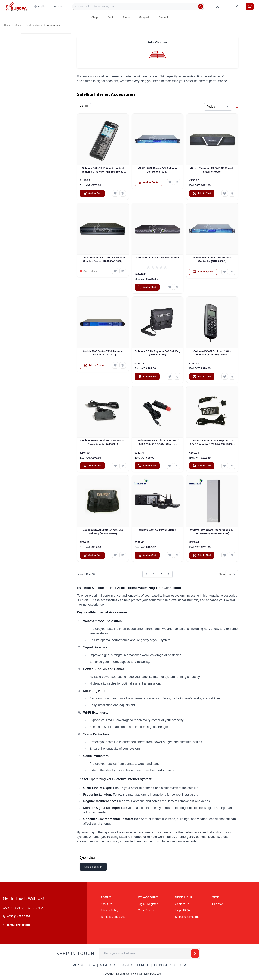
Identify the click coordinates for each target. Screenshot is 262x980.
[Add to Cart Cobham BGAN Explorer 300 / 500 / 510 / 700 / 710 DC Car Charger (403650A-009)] (147, 466)
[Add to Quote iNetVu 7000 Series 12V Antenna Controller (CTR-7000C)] (203, 272)
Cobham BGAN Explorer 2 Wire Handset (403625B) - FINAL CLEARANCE (212, 353)
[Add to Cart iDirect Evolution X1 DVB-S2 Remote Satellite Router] (202, 193)
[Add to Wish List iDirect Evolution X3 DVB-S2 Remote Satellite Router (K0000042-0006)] (115, 271)
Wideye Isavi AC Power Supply (158, 530)
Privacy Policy (109, 910)
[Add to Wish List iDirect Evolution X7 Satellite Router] (170, 287)
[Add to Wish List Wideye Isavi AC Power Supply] (170, 555)
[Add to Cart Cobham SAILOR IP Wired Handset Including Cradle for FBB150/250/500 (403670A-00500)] (92, 193)
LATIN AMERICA (165, 965)
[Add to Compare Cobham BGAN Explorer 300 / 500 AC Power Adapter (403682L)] (123, 466)
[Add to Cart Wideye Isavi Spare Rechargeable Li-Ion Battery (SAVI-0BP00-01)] (202, 555)
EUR (58, 7)
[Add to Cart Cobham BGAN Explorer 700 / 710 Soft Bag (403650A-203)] (92, 555)
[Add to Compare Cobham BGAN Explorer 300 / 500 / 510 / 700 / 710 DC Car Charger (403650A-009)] (177, 466)
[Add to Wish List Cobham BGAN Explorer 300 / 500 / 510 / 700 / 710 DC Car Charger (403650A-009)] (170, 466)
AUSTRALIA (108, 965)
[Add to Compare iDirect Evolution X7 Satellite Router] (177, 287)
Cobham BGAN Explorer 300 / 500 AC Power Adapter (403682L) (103, 442)
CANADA (126, 965)
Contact (163, 17)
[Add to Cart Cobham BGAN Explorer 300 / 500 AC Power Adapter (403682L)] (92, 466)
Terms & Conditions (113, 917)
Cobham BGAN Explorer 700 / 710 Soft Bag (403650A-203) (103, 532)
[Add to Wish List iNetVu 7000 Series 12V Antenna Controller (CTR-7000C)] (225, 272)
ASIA (92, 965)
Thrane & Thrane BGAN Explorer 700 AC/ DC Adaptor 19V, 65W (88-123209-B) (212, 442)
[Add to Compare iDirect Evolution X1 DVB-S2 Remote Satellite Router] (232, 193)
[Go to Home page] (16, 6)
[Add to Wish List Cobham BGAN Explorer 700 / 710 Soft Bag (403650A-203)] (115, 555)
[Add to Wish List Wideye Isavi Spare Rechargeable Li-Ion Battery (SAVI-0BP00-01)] (225, 555)
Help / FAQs (183, 910)
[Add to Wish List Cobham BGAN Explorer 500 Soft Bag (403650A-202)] (170, 376)
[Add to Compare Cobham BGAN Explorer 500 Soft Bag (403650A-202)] (177, 376)
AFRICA (78, 965)
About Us (106, 904)
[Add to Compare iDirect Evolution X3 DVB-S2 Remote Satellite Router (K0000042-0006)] (123, 271)
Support (144, 17)
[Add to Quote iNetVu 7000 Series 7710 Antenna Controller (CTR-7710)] (94, 365)
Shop (95, 17)
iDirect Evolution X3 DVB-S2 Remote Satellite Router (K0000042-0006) (103, 259)
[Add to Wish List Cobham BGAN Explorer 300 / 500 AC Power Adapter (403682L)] (115, 466)
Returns (194, 917)
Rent (110, 17)
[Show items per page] (232, 574)
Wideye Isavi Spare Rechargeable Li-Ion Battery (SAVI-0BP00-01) (212, 532)
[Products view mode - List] (86, 107)
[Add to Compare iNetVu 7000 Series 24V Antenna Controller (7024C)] (177, 182)
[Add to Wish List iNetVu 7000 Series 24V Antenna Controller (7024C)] (170, 182)
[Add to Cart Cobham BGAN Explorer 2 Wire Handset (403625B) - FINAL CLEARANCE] (202, 376)
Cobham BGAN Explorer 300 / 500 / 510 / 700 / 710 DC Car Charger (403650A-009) (158, 442)
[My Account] (218, 7)
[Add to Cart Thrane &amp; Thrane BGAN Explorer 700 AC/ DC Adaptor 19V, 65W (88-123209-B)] (202, 466)
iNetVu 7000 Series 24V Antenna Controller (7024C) (158, 170)
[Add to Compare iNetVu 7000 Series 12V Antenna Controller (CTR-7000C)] (232, 272)
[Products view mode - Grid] (81, 107)
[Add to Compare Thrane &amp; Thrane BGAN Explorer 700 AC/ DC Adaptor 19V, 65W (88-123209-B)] (232, 466)
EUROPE (143, 965)
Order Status (146, 910)
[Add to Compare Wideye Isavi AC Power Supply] (177, 555)
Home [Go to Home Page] (7, 25)
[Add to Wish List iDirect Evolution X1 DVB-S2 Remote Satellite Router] (225, 193)
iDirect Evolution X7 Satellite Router (158, 258)
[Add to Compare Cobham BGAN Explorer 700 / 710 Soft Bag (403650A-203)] (123, 555)
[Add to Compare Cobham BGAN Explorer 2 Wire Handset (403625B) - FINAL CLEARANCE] (232, 376)
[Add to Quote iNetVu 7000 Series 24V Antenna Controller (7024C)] (148, 182)
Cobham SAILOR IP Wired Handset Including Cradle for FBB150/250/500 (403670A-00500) (103, 170)
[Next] (169, 574)
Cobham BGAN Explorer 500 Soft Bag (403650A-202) (157, 353)
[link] (146, 574)
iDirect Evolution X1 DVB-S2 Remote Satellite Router (212, 170)
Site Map (218, 904)
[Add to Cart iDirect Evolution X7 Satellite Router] (147, 287)
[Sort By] (218, 107)
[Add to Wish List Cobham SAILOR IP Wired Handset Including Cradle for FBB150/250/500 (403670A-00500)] (115, 193)
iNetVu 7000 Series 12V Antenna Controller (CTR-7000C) (212, 259)
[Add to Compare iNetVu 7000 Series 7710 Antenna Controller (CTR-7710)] (123, 365)
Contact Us (182, 904)
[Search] (201, 7)
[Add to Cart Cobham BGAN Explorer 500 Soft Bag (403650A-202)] (147, 376)
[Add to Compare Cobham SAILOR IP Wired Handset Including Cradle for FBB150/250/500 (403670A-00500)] (123, 193)
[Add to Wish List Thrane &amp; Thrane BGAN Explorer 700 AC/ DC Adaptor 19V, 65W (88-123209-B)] (225, 466)
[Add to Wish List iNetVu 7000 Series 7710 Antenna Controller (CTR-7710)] (115, 365)
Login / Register (148, 904)
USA (183, 965)
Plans (126, 17)
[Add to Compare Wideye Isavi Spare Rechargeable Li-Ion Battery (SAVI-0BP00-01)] (232, 555)
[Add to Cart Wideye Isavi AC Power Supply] (147, 555)
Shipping (180, 917)
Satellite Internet (34, 25)
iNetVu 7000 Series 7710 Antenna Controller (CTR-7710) (103, 353)
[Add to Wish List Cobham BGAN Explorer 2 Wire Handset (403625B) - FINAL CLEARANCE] (225, 376)
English (42, 7)
